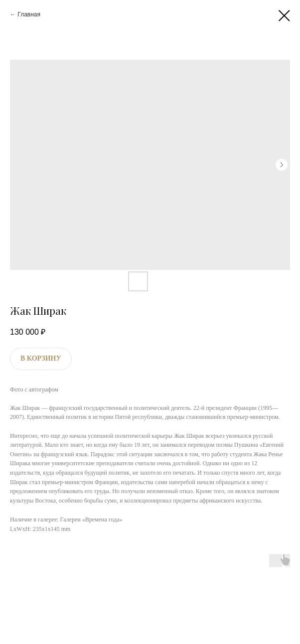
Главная (29, 14)
